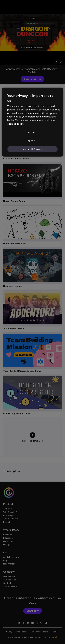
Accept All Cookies (32, 149)
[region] (32, 122)
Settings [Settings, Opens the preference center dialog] (32, 132)
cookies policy (15, 124)
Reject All (32, 141)
